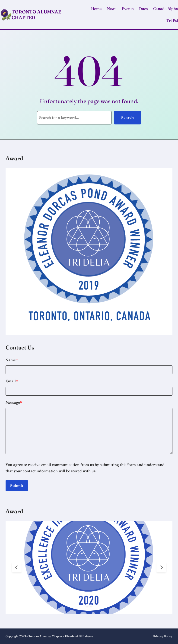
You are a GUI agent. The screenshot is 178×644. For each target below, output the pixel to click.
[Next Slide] (161, 567)
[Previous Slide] (17, 567)
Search (127, 117)
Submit (17, 485)
